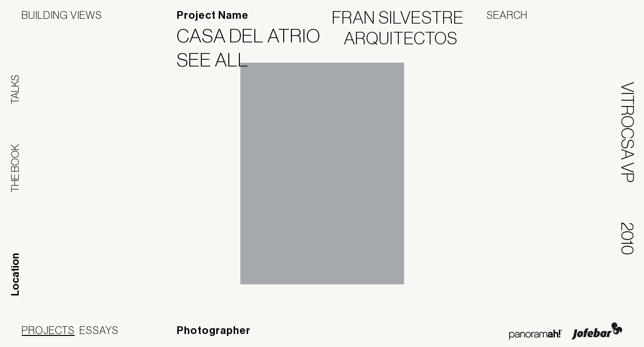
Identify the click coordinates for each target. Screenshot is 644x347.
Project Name (213, 15)
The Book (15, 168)
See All (219, 60)
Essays (99, 330)
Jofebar (597, 331)
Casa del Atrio (255, 36)
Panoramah (535, 335)
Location (15, 274)
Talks (15, 89)
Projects (48, 330)
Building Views (62, 15)
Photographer (214, 331)
